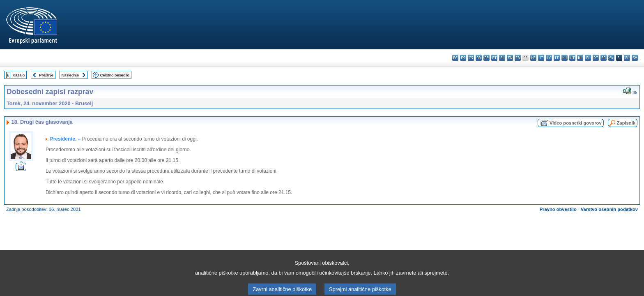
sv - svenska (635, 58)
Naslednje (70, 75)
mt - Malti (572, 58)
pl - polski (588, 58)
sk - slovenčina (611, 58)
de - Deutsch (486, 58)
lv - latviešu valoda (549, 58)
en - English (510, 58)
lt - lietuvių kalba (557, 58)
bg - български (455, 58)
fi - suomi (627, 58)
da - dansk (479, 58)
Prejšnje (46, 75)
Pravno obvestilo (558, 209)
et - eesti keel (494, 58)
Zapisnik (626, 123)
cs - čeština (471, 58)
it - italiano (541, 58)
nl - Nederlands (580, 58)
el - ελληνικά (502, 58)
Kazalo (19, 75)
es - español (463, 58)
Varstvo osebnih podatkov (609, 209)
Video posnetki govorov (576, 123)
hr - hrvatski (533, 58)
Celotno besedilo (114, 75)
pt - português (596, 58)
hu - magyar (565, 58)
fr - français (518, 58)
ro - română (604, 58)
